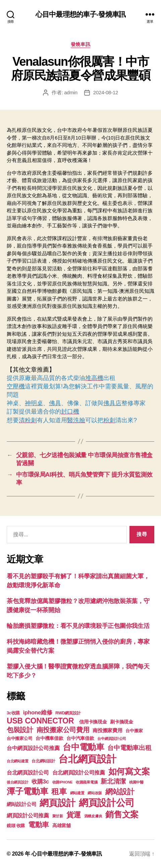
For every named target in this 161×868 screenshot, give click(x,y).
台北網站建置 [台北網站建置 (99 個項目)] (17, 761)
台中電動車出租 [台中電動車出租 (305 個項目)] (129, 748)
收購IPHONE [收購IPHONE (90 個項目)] (63, 782)
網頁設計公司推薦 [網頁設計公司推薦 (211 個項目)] (28, 815)
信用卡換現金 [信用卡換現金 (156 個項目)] (93, 722)
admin (71, 92)
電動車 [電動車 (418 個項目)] (39, 825)
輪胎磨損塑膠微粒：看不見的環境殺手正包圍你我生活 (78, 626)
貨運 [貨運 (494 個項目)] (74, 815)
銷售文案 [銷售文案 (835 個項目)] (122, 814)
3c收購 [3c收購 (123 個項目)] (13, 713)
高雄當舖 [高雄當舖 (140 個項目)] (62, 826)
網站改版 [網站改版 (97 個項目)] (95, 793)
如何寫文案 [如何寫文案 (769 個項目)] (129, 772)
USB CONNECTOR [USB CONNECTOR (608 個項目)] (41, 721)
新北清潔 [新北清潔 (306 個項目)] (113, 781)
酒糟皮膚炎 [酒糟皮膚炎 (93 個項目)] (93, 816)
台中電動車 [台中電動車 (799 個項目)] (84, 747)
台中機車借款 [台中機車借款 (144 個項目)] (49, 738)
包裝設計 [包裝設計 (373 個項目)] (20, 730)
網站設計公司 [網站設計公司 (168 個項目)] (21, 804)
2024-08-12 (106, 92)
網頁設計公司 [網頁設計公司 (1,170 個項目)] (107, 803)
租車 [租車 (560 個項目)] (59, 792)
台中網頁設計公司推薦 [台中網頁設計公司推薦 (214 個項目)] (33, 748)
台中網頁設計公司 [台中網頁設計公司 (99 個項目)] (112, 739)
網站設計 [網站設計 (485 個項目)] (120, 792)
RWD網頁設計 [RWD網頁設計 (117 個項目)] (68, 713)
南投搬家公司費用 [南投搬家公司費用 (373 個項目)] (63, 730)
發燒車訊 (80, 44)
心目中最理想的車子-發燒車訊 (80, 14)
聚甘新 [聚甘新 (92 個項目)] (58, 816)
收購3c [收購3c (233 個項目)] (40, 782)
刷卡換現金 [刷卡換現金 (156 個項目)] (122, 722)
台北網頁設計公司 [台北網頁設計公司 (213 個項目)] (28, 772)
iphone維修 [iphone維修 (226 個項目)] (38, 713)
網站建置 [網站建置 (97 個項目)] (77, 793)
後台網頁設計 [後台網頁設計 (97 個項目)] (17, 782)
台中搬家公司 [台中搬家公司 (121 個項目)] (19, 739)
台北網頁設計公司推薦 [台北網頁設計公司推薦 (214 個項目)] (79, 772)
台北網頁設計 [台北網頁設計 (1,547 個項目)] (87, 759)
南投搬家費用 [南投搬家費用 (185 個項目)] (107, 730)
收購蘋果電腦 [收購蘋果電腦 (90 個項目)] (87, 782)
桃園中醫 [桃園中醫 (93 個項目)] (136, 782)
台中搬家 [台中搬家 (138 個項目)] (134, 731)
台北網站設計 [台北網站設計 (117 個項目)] (43, 761)
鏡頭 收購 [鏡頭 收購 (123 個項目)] (16, 826)
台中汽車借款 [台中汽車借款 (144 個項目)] (80, 738)
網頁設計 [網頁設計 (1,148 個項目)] (58, 803)
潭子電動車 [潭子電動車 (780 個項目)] (28, 791)
